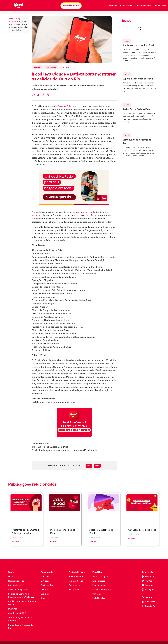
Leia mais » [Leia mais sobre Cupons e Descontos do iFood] (93, 542)
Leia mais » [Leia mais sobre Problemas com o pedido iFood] (54, 542)
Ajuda (127, 41)
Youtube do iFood (85, 212)
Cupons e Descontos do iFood (138, 79)
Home (12, 19)
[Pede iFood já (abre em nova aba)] (74, 422)
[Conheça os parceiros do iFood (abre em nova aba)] (74, 188)
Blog (18, 19)
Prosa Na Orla (64, 106)
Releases (13, 22)
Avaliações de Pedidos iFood (137, 109)
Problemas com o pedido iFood (138, 46)
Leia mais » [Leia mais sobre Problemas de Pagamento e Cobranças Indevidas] (15, 542)
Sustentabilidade (143, 6)
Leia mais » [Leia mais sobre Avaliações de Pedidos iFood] (131, 538)
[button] (33, 95)
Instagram (37, 215)
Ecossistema (126, 6)
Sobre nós (112, 6)
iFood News (160, 6)
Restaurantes (51, 67)
